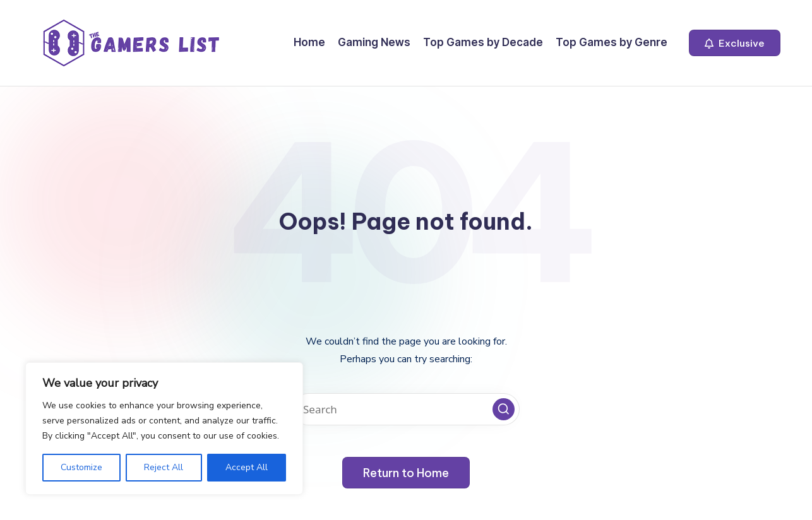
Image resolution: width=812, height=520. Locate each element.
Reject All (164, 467)
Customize (81, 467)
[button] (735, 43)
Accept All (247, 467)
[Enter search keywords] (406, 409)
